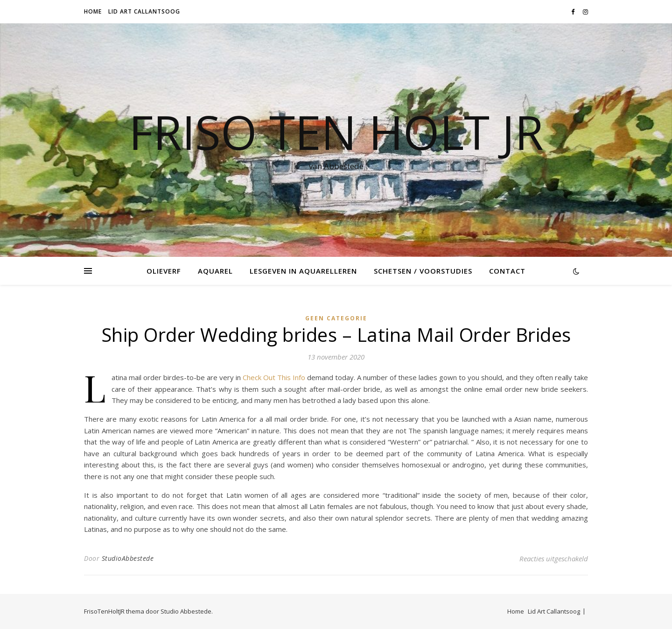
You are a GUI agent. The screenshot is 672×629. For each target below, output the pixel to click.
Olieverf (164, 271)
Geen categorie (336, 318)
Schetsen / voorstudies (423, 271)
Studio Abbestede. (187, 611)
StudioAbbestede (128, 558)
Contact (507, 271)
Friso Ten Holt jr (336, 132)
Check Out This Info (274, 377)
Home (93, 11)
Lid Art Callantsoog (144, 11)
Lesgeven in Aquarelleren (303, 271)
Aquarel (215, 271)
